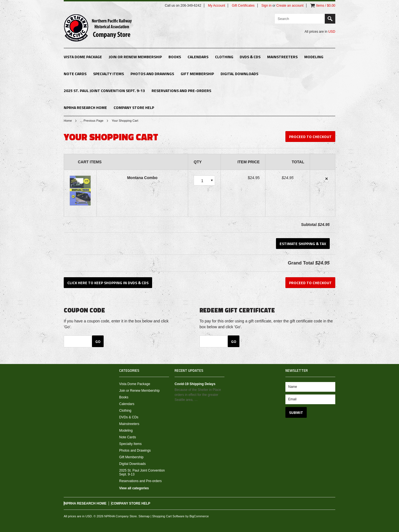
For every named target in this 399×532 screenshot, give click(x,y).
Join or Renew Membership (135, 57)
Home (68, 121)
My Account (216, 6)
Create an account (290, 6)
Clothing (224, 57)
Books (175, 57)
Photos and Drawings (152, 74)
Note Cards (75, 74)
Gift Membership (197, 74)
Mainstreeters (282, 57)
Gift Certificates (243, 6)
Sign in (266, 6)
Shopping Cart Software (168, 516)
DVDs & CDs (250, 57)
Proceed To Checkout (310, 137)
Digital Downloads (239, 74)
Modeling (314, 57)
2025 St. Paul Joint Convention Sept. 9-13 (104, 91)
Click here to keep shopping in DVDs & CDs (108, 283)
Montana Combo (142, 178)
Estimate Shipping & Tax (303, 244)
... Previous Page (92, 121)
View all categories (134, 488)
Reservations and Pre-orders (181, 91)
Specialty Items (108, 74)
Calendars (198, 57)
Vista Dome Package (83, 57)
